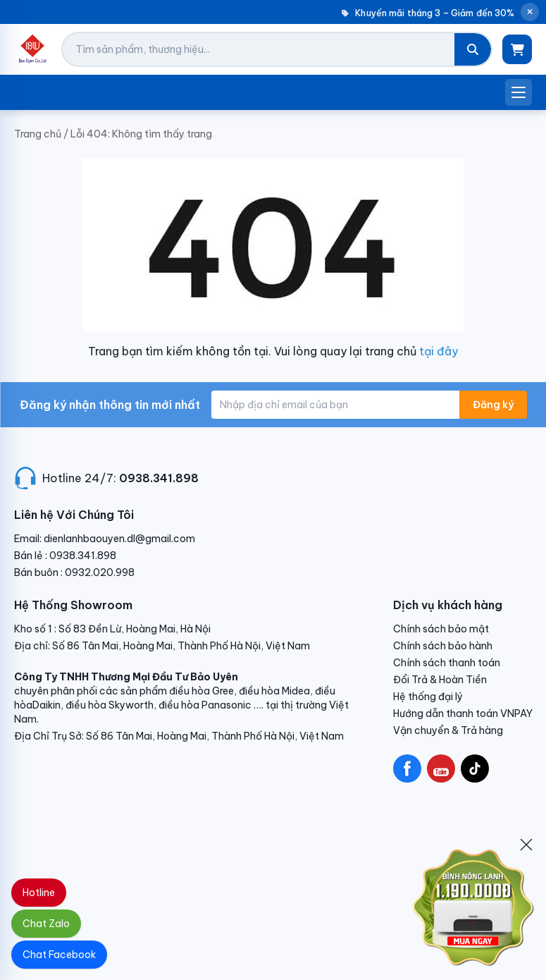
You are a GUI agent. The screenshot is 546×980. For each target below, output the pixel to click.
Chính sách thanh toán (447, 663)
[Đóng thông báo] (530, 12)
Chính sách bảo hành (443, 646)
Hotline (39, 893)
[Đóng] (526, 845)
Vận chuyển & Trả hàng (448, 730)
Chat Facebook (59, 955)
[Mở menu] (519, 92)
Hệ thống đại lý (428, 697)
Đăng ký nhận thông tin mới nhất (110, 405)
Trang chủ (38, 134)
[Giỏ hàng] (517, 49)
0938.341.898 (159, 478)
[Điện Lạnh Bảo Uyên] (33, 49)
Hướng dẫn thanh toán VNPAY (463, 713)
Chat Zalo (46, 924)
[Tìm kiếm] (473, 49)
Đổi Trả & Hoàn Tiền (440, 680)
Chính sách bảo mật (441, 629)
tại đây (439, 351)
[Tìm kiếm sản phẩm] (259, 49)
